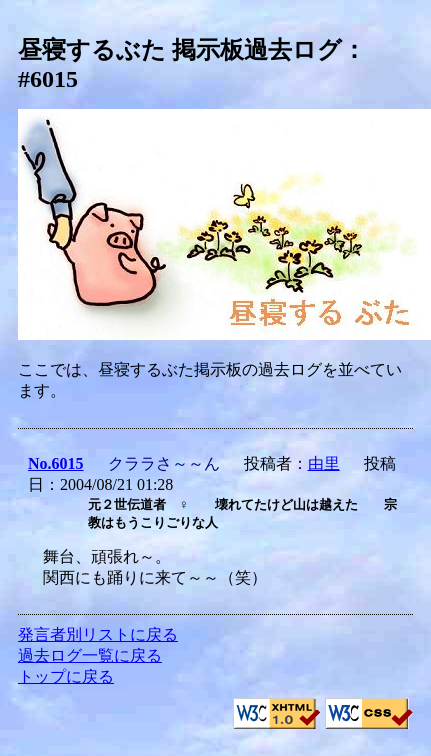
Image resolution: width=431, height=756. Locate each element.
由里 (324, 463)
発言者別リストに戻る (98, 634)
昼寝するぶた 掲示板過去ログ (180, 50)
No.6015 (56, 463)
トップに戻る (66, 676)
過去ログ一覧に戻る (90, 655)
